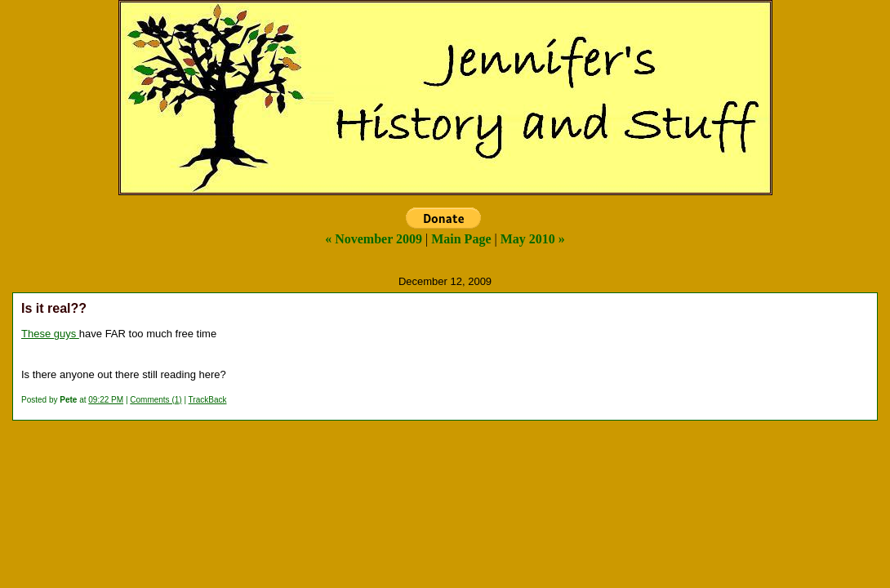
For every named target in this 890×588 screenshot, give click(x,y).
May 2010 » (533, 239)
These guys (50, 334)
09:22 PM (106, 400)
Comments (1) (156, 400)
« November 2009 (374, 239)
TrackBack (208, 400)
